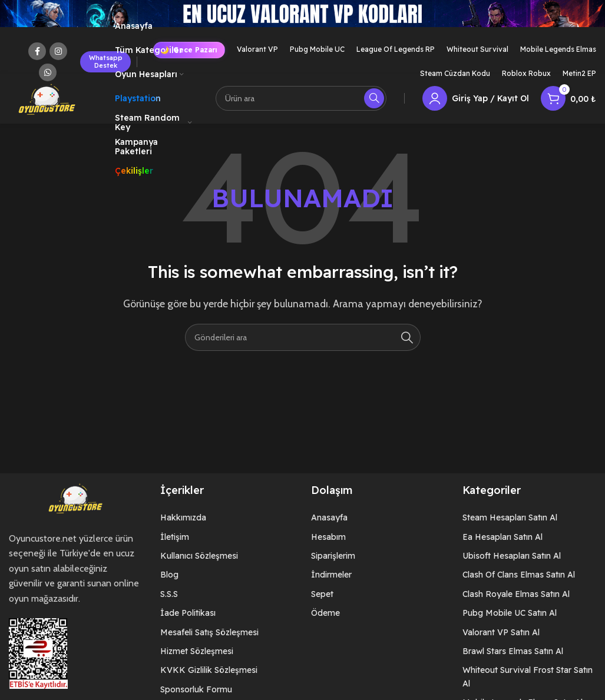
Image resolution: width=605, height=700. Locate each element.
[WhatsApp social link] (48, 72)
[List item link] (227, 520)
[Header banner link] (302, 25)
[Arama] (301, 100)
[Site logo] (47, 99)
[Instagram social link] (58, 51)
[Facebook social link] (37, 51)
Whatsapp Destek (106, 62)
